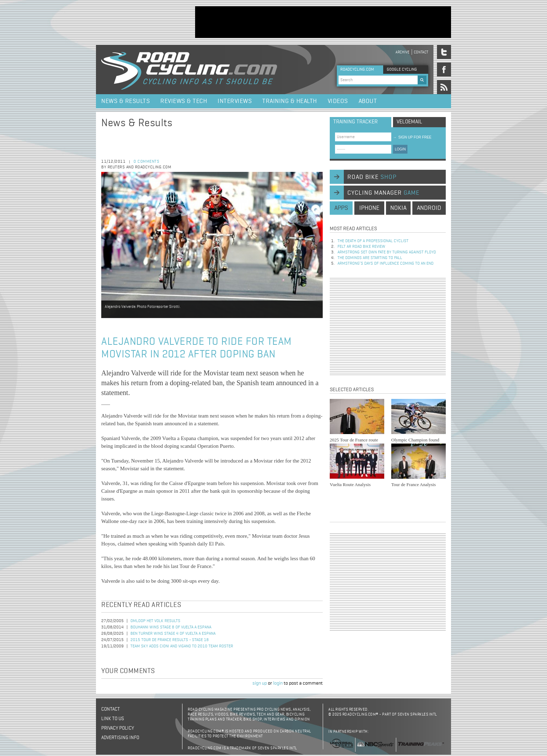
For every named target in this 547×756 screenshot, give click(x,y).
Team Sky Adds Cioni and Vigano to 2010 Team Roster (182, 646)
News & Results (126, 101)
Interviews (235, 101)
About (368, 101)
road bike (372, 177)
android (429, 208)
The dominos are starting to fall (370, 258)
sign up (260, 683)
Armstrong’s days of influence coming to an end (385, 264)
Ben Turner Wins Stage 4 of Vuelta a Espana (173, 634)
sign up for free (412, 137)
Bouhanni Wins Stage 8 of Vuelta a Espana (171, 627)
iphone (369, 208)
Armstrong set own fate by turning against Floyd (387, 252)
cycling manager (383, 193)
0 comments (146, 162)
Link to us (113, 719)
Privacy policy (118, 728)
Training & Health (290, 101)
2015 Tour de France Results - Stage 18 (170, 640)
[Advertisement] (323, 22)
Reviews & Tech (184, 101)
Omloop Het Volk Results (155, 621)
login (278, 683)
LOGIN (400, 149)
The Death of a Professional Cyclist (373, 241)
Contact (421, 52)
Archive (403, 52)
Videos (338, 101)
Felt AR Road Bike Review (361, 247)
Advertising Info (120, 738)
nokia (398, 208)
